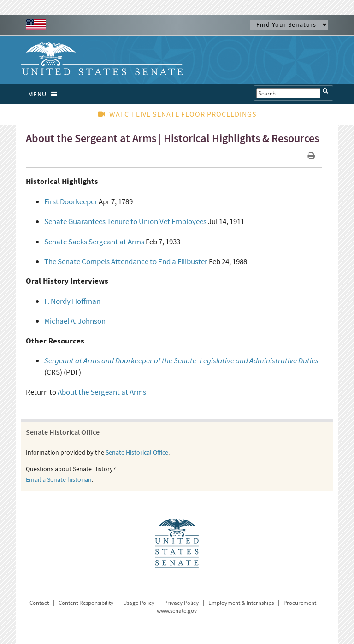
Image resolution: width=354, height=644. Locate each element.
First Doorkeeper (71, 201)
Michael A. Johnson (75, 321)
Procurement (300, 603)
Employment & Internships (241, 603)
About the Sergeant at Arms (102, 392)
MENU (45, 94)
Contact (39, 603)
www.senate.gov (177, 611)
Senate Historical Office (137, 452)
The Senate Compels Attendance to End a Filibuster (126, 261)
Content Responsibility (86, 603)
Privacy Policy (181, 603)
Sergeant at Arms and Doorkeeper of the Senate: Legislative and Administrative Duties (181, 360)
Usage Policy (139, 603)
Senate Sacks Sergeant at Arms (94, 242)
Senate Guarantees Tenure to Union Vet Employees (125, 221)
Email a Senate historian (59, 479)
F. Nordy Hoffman (72, 301)
